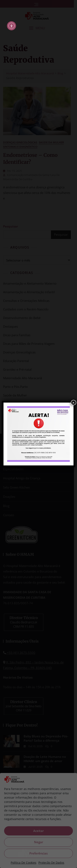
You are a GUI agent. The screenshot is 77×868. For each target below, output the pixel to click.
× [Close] (74, 403)
